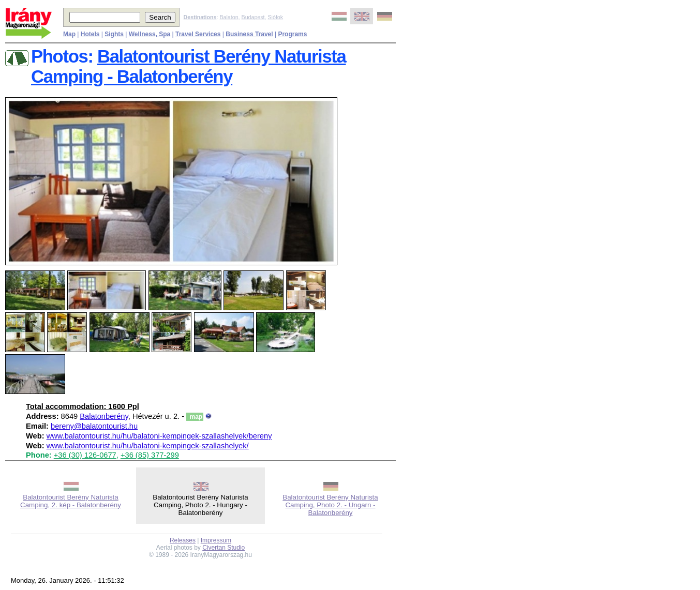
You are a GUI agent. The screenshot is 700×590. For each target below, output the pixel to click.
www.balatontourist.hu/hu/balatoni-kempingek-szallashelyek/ (148, 446)
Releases (183, 540)
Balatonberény (104, 416)
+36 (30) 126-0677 (85, 455)
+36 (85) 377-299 (150, 455)
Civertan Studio (224, 548)
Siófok (275, 17)
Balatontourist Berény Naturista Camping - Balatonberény (189, 66)
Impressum (216, 540)
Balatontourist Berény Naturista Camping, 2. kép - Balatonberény (71, 501)
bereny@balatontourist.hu (94, 426)
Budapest (253, 17)
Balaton (229, 17)
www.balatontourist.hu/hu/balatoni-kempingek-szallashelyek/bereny (159, 436)
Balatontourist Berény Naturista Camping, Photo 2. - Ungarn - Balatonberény (330, 505)
